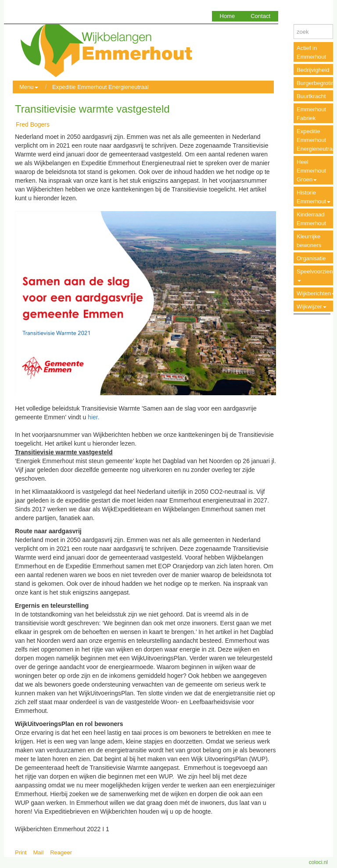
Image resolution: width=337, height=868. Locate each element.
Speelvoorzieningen (317, 275)
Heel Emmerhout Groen (311, 171)
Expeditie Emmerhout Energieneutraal (100, 87)
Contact (260, 16)
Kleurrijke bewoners (309, 241)
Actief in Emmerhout (311, 52)
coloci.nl (318, 862)
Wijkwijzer (312, 306)
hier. (93, 417)
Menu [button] (29, 87)
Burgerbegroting (317, 83)
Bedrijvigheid (313, 70)
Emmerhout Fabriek (311, 114)
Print (21, 852)
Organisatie (311, 258)
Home (228, 16)
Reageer (61, 852)
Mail (39, 852)
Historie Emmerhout (314, 197)
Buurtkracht (311, 96)
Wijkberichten (316, 293)
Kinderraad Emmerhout (311, 219)
